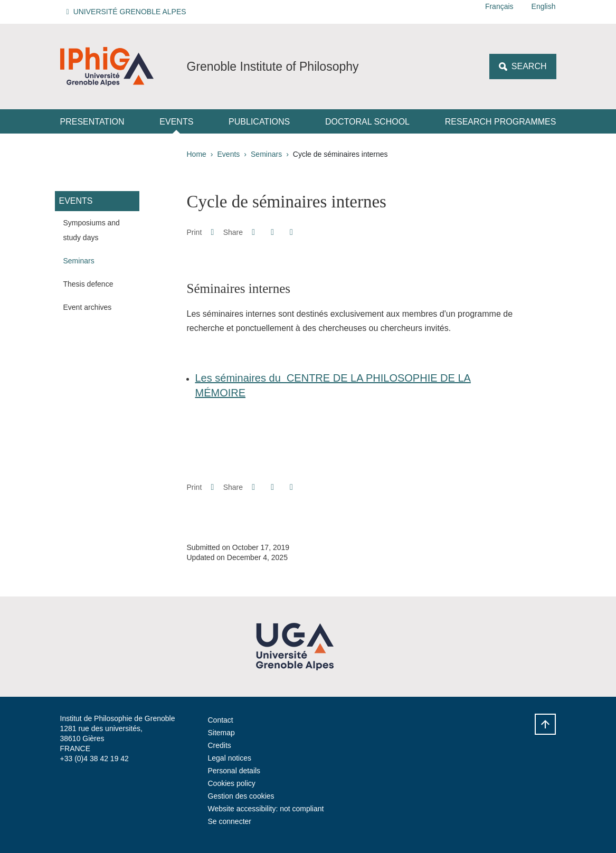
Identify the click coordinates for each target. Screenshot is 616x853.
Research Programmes (501, 122)
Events (176, 122)
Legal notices (230, 758)
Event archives (88, 307)
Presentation (92, 122)
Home (197, 154)
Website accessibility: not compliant (266, 809)
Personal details (234, 771)
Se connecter (230, 821)
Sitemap (221, 733)
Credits (220, 745)
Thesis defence (88, 284)
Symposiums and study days (92, 230)
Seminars (266, 154)
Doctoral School (367, 122)
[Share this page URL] (291, 232)
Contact (221, 720)
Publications (259, 122)
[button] (128, 12)
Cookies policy (232, 783)
